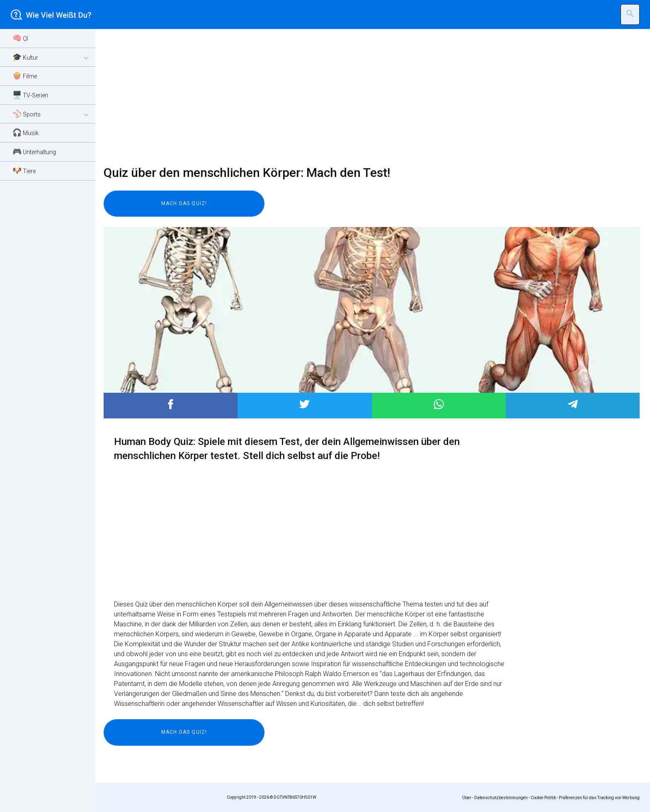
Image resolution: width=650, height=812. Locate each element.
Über (467, 798)
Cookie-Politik (543, 798)
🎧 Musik (25, 132)
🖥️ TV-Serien (30, 95)
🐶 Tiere (24, 170)
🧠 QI (20, 38)
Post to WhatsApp (439, 404)
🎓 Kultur (52, 58)
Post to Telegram (573, 404)
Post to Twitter (304, 404)
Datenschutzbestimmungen (501, 798)
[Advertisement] (352, 97)
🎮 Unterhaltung (34, 151)
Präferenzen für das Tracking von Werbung (599, 798)
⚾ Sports (52, 115)
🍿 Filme (25, 76)
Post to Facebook (171, 404)
